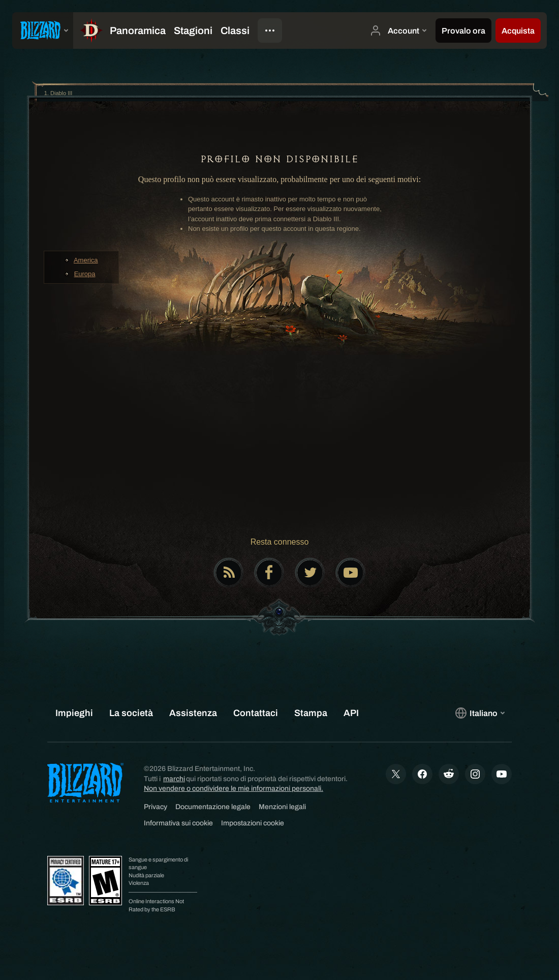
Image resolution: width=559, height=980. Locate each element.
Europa (85, 274)
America (86, 260)
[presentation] (43, 31)
